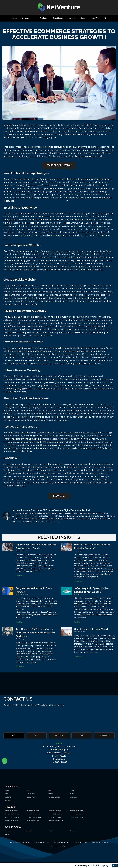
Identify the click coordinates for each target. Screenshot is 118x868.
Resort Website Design (33, 821)
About (14, 18)
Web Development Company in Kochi (20, 843)
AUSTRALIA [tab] (104, 735)
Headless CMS (30, 797)
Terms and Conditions (54, 797)
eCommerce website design (38, 238)
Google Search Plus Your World (91, 629)
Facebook (7, 831)
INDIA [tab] (14, 735)
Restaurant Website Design (56, 821)
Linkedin (73, 831)
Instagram (29, 831)
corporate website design (70, 304)
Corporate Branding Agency (41, 843)
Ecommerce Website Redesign (100, 843)
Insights (72, 18)
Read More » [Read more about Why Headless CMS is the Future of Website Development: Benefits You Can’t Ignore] (20, 667)
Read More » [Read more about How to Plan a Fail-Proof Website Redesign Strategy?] (78, 581)
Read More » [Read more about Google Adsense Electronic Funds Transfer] (20, 622)
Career (83, 18)
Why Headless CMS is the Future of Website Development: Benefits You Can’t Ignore (35, 633)
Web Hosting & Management (34, 814)
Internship (51, 790)
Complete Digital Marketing (12, 817)
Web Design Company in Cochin (61, 843)
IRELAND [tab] (59, 735)
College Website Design (55, 817)
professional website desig (54, 201)
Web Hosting (8, 797)
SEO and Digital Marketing (55, 814)
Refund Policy (8, 800)
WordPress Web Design (55, 811)
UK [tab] (82, 735)
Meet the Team (31, 794)
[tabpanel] (59, 754)
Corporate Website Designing (59, 846)
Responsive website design (86, 336)
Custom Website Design (11, 811)
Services (30, 18)
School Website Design (76, 817)
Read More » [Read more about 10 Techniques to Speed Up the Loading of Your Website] (78, 622)
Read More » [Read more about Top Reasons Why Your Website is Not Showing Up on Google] (20, 576)
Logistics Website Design (11, 821)
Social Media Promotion (77, 814)
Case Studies (58, 18)
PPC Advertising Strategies (34, 817)
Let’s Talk (95, 18)
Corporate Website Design (12, 814)
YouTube (7, 834)
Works (72, 790)
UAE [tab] (36, 735)
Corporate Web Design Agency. (18, 866)
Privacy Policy (74, 797)
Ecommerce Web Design (77, 811)
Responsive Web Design (33, 811)
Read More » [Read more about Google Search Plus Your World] (78, 657)
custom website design (27, 273)
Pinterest (51, 831)
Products (44, 18)
